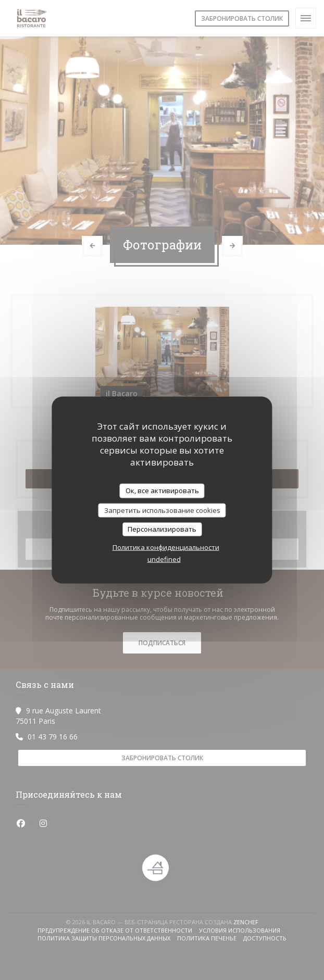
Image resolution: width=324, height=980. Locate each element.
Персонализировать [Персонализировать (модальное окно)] (162, 529)
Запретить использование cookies (162, 510)
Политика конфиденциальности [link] (166, 547)
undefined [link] (164, 559)
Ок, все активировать (162, 491)
